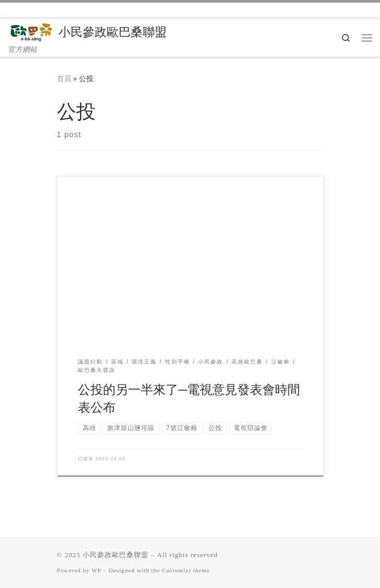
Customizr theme (186, 570)
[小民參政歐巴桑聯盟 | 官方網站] (31, 31)
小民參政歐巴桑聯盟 (116, 555)
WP (96, 570)
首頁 (64, 78)
